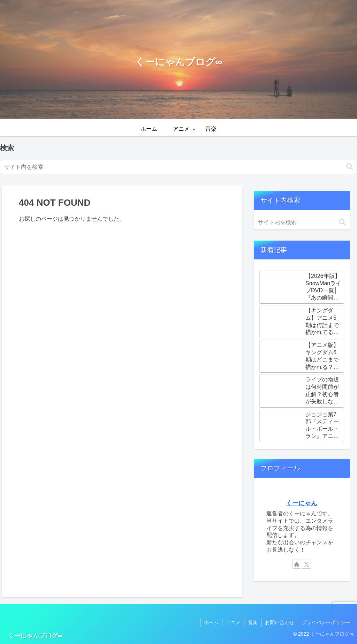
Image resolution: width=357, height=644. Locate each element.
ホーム (211, 622)
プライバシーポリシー (326, 622)
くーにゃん (302, 503)
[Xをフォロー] (306, 564)
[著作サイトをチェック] (297, 564)
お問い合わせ (280, 622)
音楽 (253, 622)
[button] (350, 167)
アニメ (233, 622)
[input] (178, 167)
